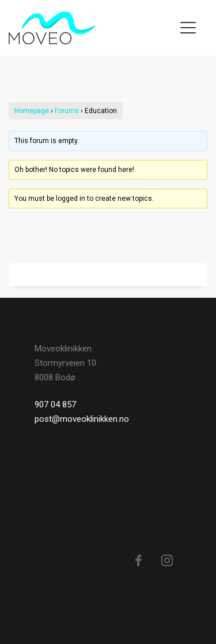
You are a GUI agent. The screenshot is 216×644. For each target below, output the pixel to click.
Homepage (32, 111)
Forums (67, 111)
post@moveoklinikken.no (82, 419)
